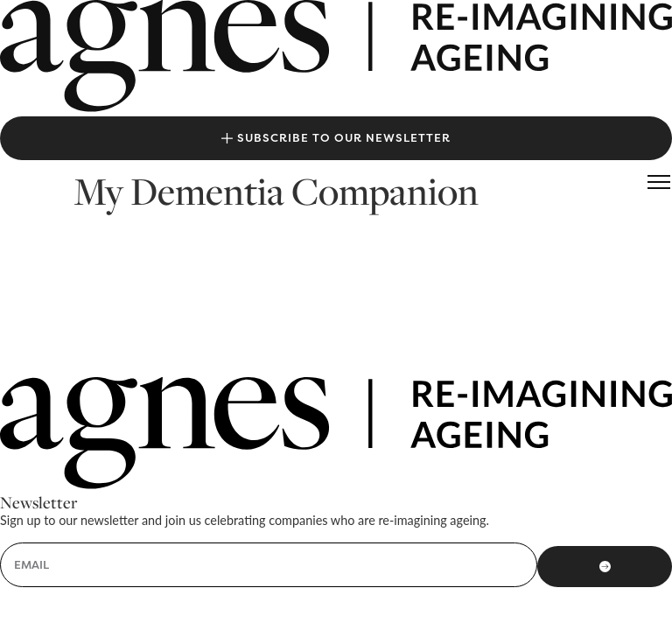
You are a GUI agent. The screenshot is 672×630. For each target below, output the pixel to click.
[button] (659, 182)
